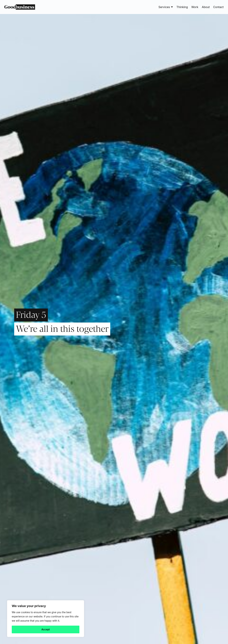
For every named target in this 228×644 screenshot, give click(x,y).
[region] (46, 619)
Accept (46, 629)
